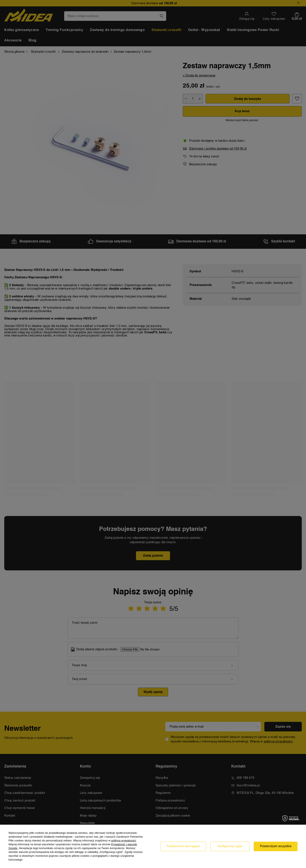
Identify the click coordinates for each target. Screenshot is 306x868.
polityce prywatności (123, 840)
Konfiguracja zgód (230, 846)
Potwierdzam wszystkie (276, 846)
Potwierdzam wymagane (183, 846)
